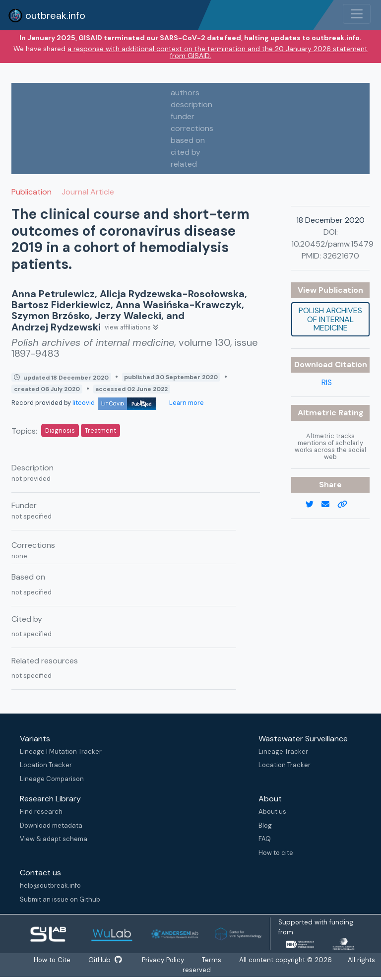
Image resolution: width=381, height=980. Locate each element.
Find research (41, 812)
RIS (327, 382)
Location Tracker (46, 765)
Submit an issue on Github (60, 899)
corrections (192, 128)
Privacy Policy (164, 960)
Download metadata (51, 825)
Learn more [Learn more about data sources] (186, 403)
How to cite (276, 853)
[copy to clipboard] (346, 505)
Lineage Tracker (283, 751)
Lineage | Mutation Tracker (61, 751)
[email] (329, 505)
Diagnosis (60, 430)
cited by (186, 152)
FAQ (265, 839)
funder (183, 116)
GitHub (105, 960)
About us (272, 812)
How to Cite (52, 960)
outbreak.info (47, 15)
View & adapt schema (54, 839)
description (191, 104)
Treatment (100, 430)
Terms (214, 960)
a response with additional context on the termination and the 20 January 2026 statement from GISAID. (218, 52)
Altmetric (318, 413)
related (184, 164)
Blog (265, 825)
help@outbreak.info (50, 885)
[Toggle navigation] (357, 14)
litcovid (114, 403)
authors (185, 93)
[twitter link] (314, 505)
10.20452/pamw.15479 (332, 244)
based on (188, 140)
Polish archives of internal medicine (330, 319)
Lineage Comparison (52, 779)
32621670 (341, 256)
